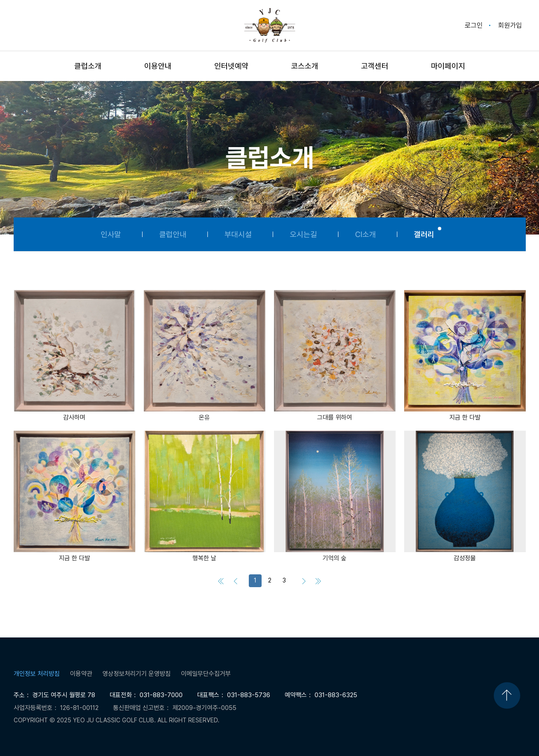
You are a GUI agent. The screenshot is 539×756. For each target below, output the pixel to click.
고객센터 (375, 66)
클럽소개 (88, 66)
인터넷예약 (231, 66)
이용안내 (158, 66)
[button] (74, 356)
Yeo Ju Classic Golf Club (270, 25)
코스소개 (305, 66)
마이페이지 (448, 66)
